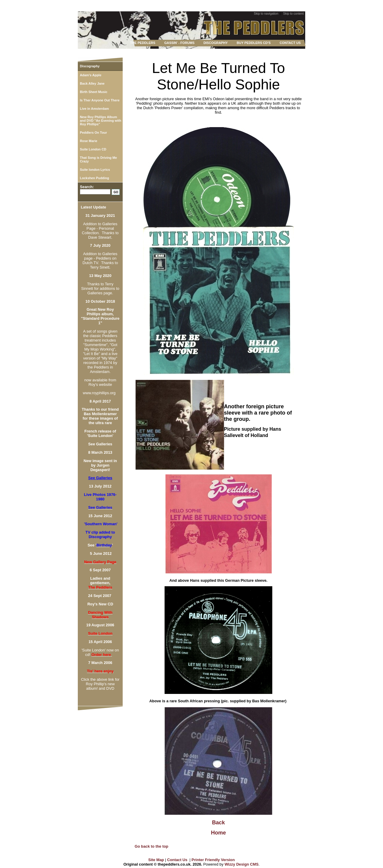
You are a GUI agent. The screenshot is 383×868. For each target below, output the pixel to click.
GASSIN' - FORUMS (179, 43)
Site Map (156, 860)
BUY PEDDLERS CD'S (254, 43)
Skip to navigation (266, 14)
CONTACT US (290, 43)
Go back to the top (151, 846)
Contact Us (177, 860)
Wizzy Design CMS (241, 864)
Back (218, 823)
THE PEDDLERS (143, 43)
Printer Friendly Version (213, 860)
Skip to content (293, 14)
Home (218, 833)
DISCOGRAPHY (216, 43)
